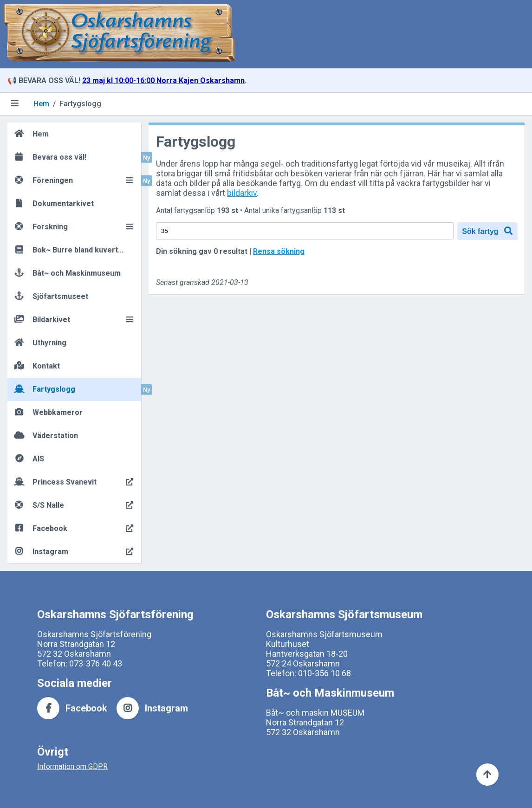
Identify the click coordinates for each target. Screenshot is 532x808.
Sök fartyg (487, 231)
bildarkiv (242, 193)
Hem (41, 104)
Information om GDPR (72, 766)
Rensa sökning (279, 251)
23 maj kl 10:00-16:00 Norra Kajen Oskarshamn (163, 81)
